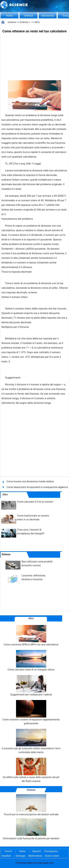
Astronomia (48, 16)
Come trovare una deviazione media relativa (31, 481)
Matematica (35, 856)
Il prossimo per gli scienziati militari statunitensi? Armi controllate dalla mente (31, 741)
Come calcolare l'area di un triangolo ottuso (31, 661)
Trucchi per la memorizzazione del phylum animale (31, 805)
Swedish (6, 856)
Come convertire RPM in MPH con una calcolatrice (31, 636)
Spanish (37, 851)
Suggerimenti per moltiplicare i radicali (31, 686)
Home (9, 16)
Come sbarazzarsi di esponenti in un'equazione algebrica (37, 487)
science (12, 22)
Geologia (20, 856)
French (8, 851)
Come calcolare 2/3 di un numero (35, 502)
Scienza (24, 22)
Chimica (29, 16)
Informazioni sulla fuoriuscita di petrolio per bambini (31, 829)
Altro (37, 22)
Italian (22, 851)
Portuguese (51, 851)
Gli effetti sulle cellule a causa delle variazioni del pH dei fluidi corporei (31, 770)
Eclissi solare (52, 856)
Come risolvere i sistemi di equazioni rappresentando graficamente (31, 712)
